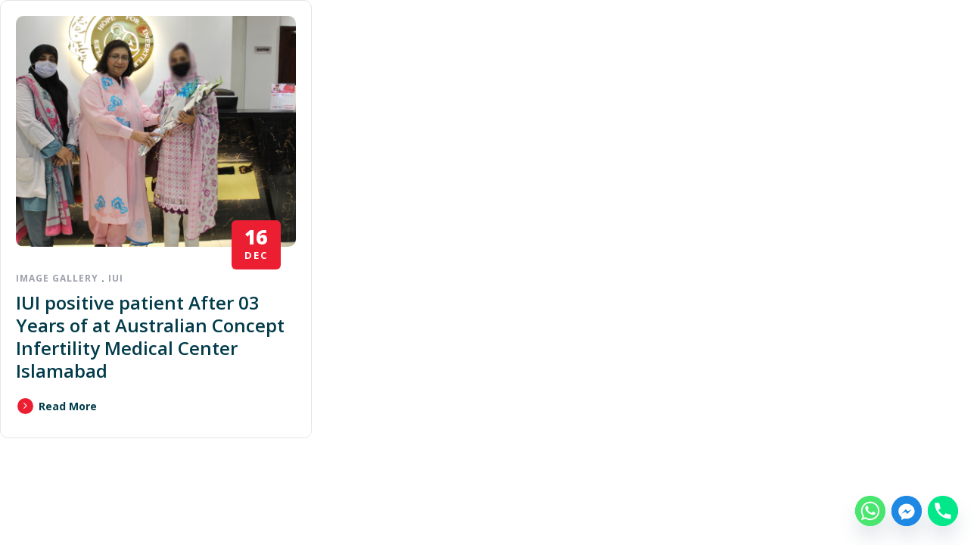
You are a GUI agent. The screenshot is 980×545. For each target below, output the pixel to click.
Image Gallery (57, 278)
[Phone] (943, 511)
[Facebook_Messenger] (907, 511)
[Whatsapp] (870, 511)
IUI (116, 278)
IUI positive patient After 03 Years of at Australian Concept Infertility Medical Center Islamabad (150, 336)
